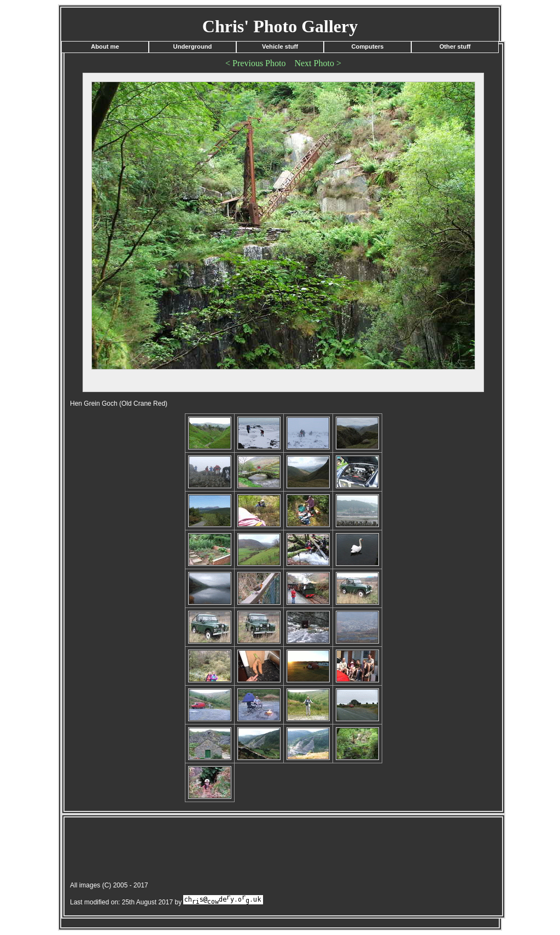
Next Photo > (317, 63)
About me (105, 46)
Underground (193, 46)
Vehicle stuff (280, 46)
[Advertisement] (264, 851)
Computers (367, 46)
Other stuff (455, 46)
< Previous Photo (255, 63)
